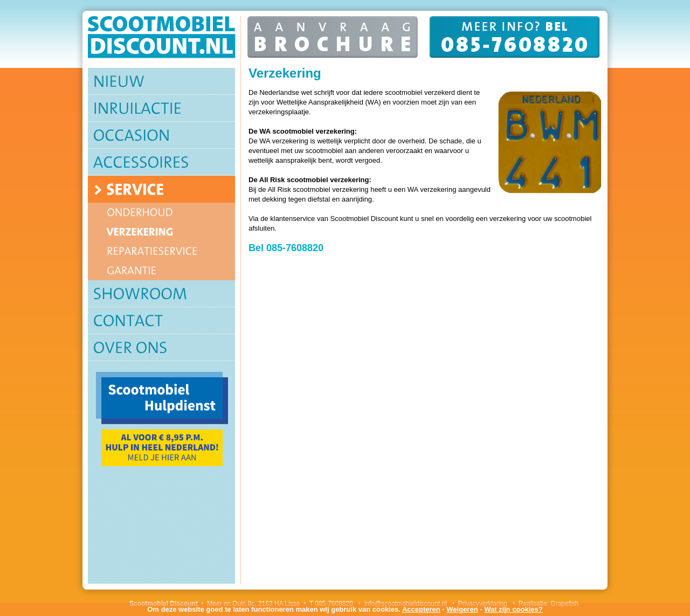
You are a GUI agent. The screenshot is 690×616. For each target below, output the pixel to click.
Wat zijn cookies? (513, 609)
